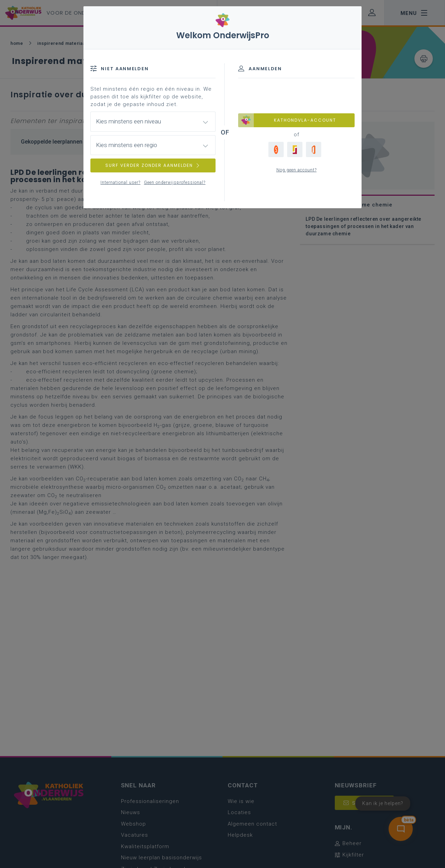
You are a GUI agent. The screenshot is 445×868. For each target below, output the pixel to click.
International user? (120, 182)
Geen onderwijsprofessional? (175, 182)
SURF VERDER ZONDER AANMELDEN (153, 165)
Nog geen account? (297, 170)
